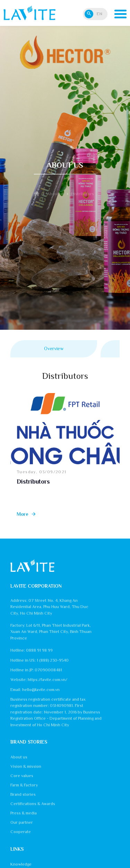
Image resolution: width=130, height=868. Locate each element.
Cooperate (21, 832)
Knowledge (21, 864)
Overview (54, 348)
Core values (22, 776)
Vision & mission (26, 766)
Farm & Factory (24, 785)
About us (19, 757)
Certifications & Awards (33, 804)
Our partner (22, 822)
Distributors (33, 482)
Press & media (24, 813)
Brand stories (23, 794)
